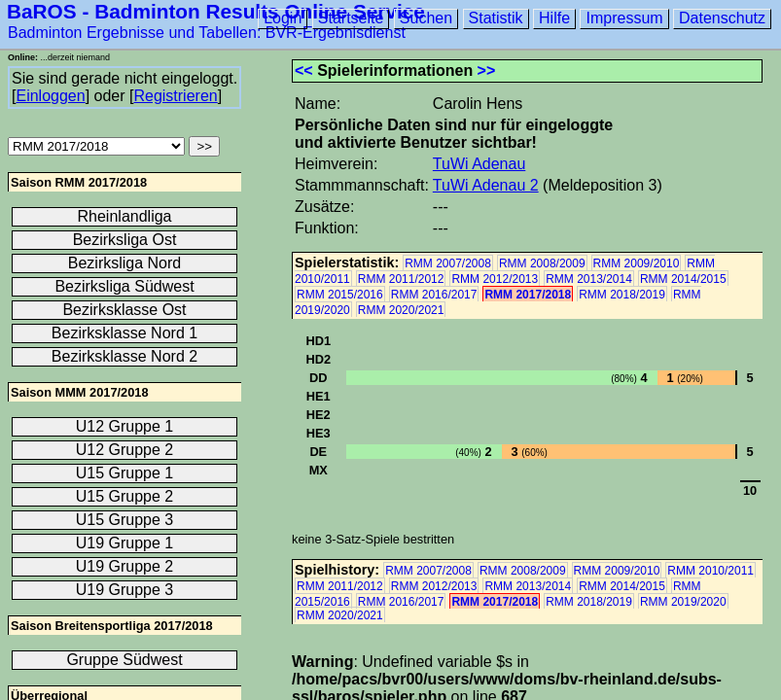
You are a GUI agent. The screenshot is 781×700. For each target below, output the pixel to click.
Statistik (496, 18)
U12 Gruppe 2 (125, 450)
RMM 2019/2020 (683, 602)
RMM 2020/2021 (401, 310)
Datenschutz (722, 18)
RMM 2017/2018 (528, 295)
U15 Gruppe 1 (125, 473)
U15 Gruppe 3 (125, 520)
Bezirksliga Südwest (124, 286)
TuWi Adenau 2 (486, 185)
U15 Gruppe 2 (125, 496)
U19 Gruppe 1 (125, 543)
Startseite (351, 18)
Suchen (426, 18)
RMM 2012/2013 (495, 279)
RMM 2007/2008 (448, 263)
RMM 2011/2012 (401, 279)
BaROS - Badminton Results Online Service (216, 11)
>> (487, 70)
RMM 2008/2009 (542, 263)
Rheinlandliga (125, 216)
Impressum (624, 18)
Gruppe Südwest (124, 660)
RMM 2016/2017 (434, 295)
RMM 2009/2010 (637, 263)
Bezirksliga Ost (125, 240)
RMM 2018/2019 (622, 295)
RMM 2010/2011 (710, 571)
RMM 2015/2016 (340, 295)
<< (304, 70)
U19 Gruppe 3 (125, 590)
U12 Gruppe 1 (125, 426)
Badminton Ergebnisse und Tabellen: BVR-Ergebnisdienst (207, 33)
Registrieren (175, 96)
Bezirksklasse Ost (124, 310)
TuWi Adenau (479, 164)
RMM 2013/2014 (589, 279)
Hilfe (554, 18)
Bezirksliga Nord (124, 263)
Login (283, 18)
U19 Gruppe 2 (125, 566)
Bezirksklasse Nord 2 (124, 356)
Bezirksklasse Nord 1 (124, 333)
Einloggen (50, 96)
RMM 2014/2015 (683, 279)
